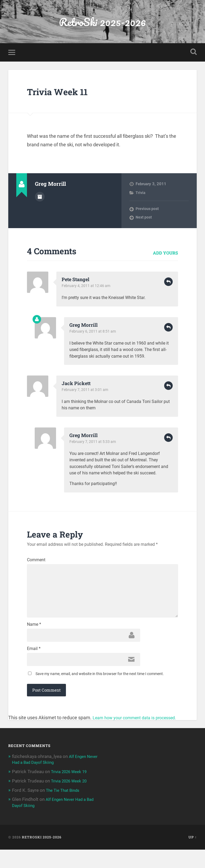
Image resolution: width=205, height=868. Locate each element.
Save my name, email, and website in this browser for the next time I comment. (100, 693)
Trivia (141, 195)
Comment (36, 562)
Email (34, 666)
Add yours (165, 255)
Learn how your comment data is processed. (140, 737)
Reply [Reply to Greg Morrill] (168, 330)
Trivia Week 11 (65, 93)
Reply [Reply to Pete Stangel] (168, 284)
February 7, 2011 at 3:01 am (86, 392)
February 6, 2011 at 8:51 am (94, 334)
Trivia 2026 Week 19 (72, 791)
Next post (144, 220)
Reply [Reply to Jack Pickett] (168, 388)
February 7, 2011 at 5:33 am (94, 444)
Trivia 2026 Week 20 (72, 800)
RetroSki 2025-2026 (102, 23)
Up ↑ (193, 855)
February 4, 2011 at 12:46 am (87, 288)
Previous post (148, 211)
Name (34, 640)
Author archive (40, 199)
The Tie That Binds (65, 809)
